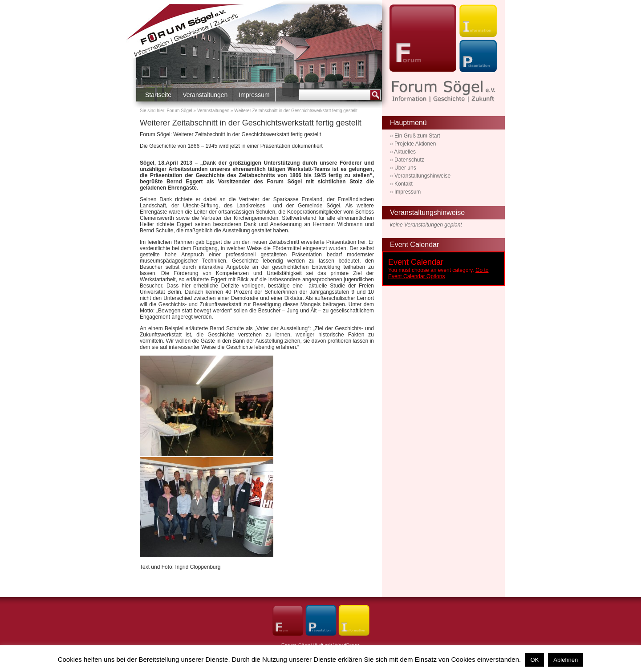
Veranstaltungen (205, 95)
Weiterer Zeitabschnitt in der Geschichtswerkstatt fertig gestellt (251, 123)
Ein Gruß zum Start (417, 136)
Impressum (254, 95)
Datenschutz (409, 160)
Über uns (405, 168)
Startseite (158, 95)
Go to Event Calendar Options (438, 273)
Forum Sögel (180, 111)
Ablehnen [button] (566, 660)
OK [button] (534, 660)
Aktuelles (405, 152)
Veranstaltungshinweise (422, 176)
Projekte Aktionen (415, 144)
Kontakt (404, 184)
